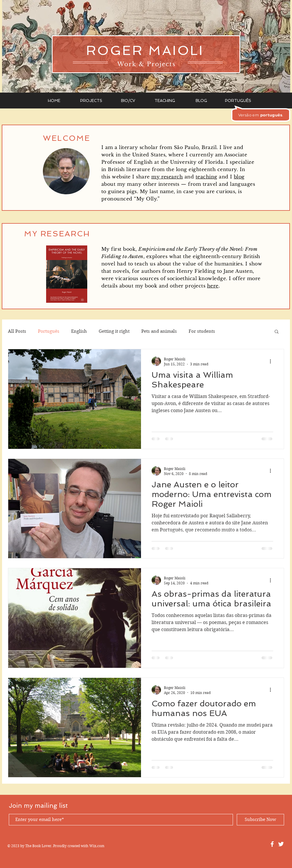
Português (49, 331)
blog (239, 177)
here (213, 286)
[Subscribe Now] (260, 820)
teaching (207, 177)
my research (167, 177)
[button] (277, 332)
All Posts (17, 331)
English (79, 331)
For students (202, 331)
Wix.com (97, 846)
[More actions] (272, 361)
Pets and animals (159, 331)
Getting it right (114, 331)
